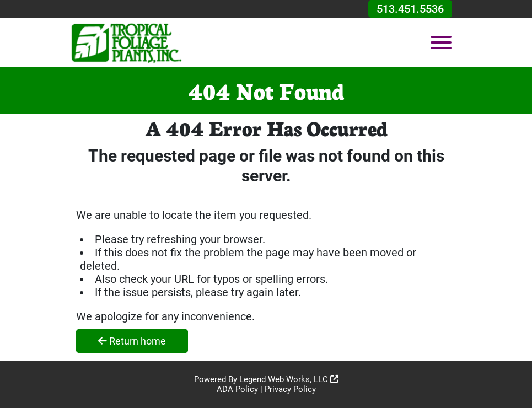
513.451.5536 (410, 9)
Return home (132, 341)
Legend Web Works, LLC (289, 379)
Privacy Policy (290, 389)
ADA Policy (237, 389)
